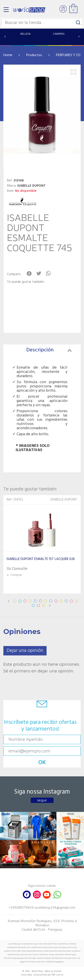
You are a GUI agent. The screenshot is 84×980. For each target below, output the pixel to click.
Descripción (49, 350)
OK (42, 763)
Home (8, 55)
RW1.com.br (57, 975)
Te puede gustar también (26, 282)
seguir (42, 800)
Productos (34, 55)
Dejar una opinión (25, 651)
